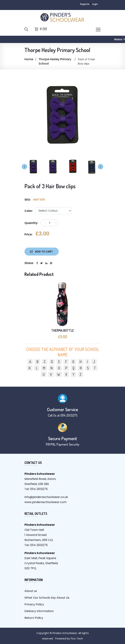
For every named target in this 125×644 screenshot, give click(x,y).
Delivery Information (39, 611)
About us (31, 591)
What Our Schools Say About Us (47, 598)
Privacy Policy (34, 604)
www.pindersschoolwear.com (45, 502)
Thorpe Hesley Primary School (55, 61)
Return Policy (34, 618)
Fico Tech (77, 639)
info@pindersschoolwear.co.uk (46, 497)
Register (85, 4)
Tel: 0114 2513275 (36, 489)
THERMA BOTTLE (63, 330)
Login (95, 4)
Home (29, 59)
